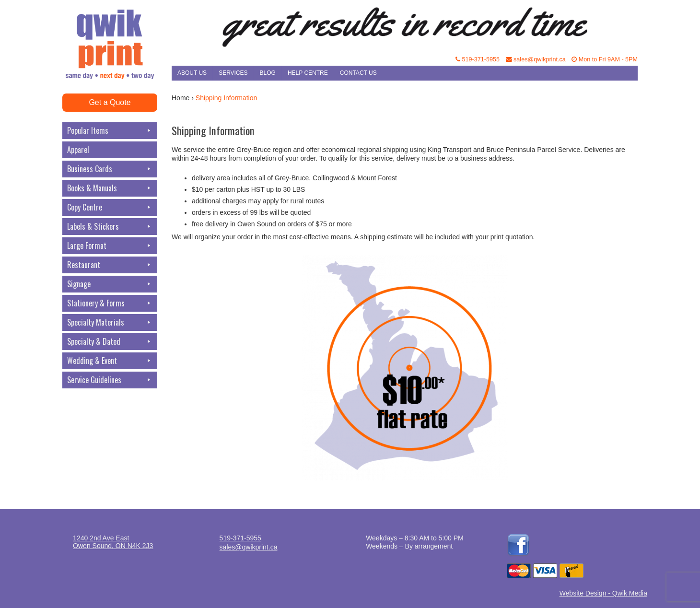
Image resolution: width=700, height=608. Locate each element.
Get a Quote (110, 102)
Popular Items (110, 131)
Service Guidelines (110, 380)
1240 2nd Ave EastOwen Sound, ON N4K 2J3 (113, 542)
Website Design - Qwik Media (603, 593)
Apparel (78, 150)
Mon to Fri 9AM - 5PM (605, 59)
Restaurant (110, 265)
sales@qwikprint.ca (536, 59)
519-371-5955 (478, 59)
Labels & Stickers (110, 227)
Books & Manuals (110, 188)
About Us (192, 73)
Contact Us (358, 73)
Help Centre (308, 73)
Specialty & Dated (110, 342)
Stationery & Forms (110, 303)
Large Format (110, 246)
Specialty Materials (110, 322)
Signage (110, 284)
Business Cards (110, 169)
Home (181, 98)
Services (233, 73)
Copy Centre (110, 207)
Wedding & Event (110, 361)
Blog (268, 73)
